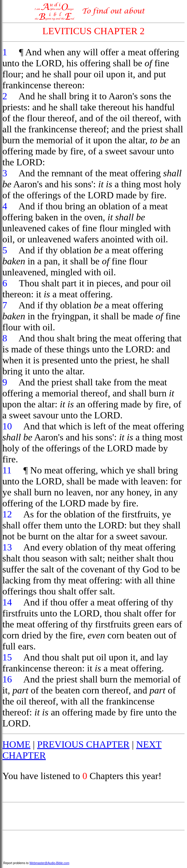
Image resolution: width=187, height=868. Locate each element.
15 (7, 657)
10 (7, 426)
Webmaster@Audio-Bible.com (49, 863)
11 (7, 470)
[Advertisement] (93, 816)
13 (7, 547)
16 (7, 679)
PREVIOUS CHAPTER (83, 744)
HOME (16, 744)
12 (7, 514)
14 (7, 602)
